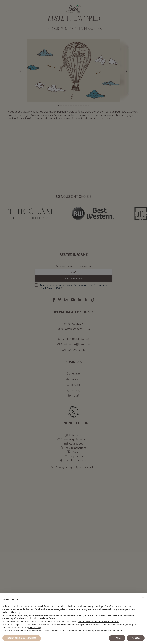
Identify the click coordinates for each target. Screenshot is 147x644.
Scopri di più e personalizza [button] (22, 638)
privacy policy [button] (35, 628)
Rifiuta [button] (117, 638)
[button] (143, 598)
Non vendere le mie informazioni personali (98, 622)
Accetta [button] (136, 638)
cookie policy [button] (14, 612)
